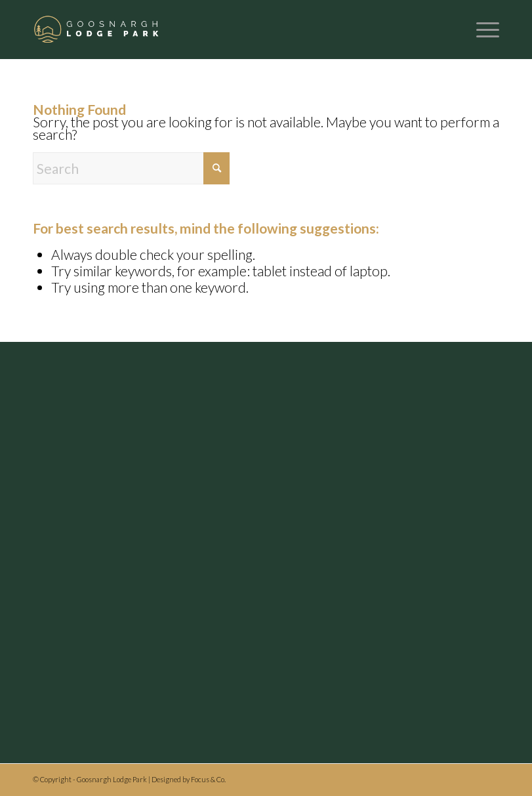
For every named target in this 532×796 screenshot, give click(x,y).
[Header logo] (97, 30)
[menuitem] (481, 30)
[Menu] (481, 30)
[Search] (131, 168)
